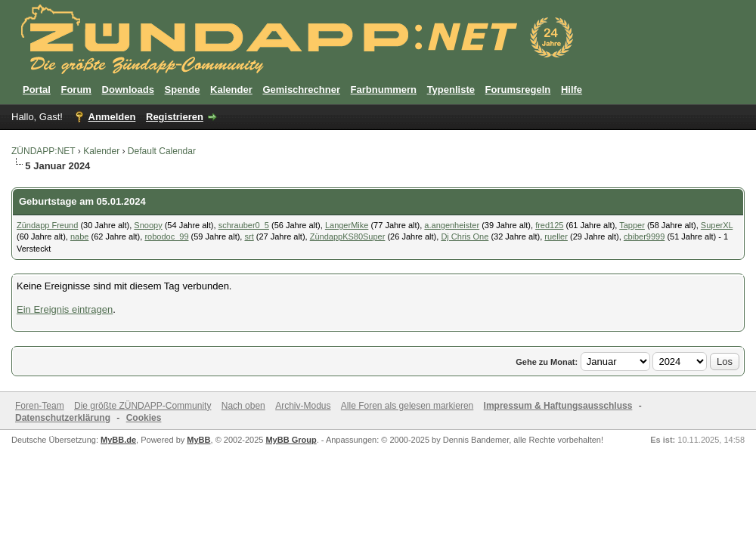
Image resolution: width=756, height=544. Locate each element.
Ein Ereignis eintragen (65, 309)
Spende (183, 90)
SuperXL (717, 225)
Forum (76, 90)
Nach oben (243, 406)
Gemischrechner (301, 90)
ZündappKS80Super (348, 236)
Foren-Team (40, 406)
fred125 (549, 225)
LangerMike (347, 225)
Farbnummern (384, 90)
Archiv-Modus (303, 406)
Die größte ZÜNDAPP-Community (143, 406)
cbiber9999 (644, 236)
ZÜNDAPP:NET (43, 151)
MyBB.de (118, 440)
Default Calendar (162, 151)
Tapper (632, 225)
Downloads (128, 90)
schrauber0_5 (244, 225)
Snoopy (148, 225)
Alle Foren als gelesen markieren (407, 406)
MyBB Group (291, 440)
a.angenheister (452, 225)
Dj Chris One (465, 236)
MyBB (198, 440)
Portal (37, 90)
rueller (556, 236)
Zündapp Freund (47, 225)
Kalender (231, 90)
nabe (79, 236)
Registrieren (175, 117)
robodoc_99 (166, 236)
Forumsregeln (518, 90)
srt (249, 236)
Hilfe (572, 90)
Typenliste (451, 90)
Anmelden (112, 117)
